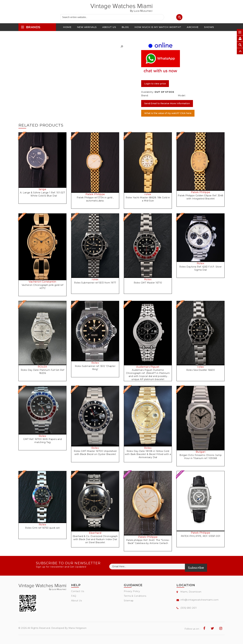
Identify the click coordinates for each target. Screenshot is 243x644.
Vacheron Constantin (42, 282)
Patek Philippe (95, 194)
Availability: (148, 92)
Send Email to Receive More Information (167, 103)
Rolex (148, 279)
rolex (148, 194)
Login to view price (155, 84)
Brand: (145, 96)
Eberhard (95, 533)
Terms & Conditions (135, 596)
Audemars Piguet (148, 367)
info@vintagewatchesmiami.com (199, 600)
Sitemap (129, 601)
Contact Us (78, 591)
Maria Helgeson (78, 628)
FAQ (74, 596)
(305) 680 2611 (189, 608)
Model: (182, 96)
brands (31, 27)
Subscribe (196, 568)
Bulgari (201, 452)
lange (43, 189)
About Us (76, 601)
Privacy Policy (132, 591)
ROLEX (42, 367)
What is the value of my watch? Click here (168, 113)
